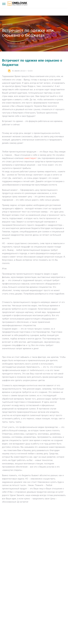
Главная (11, 43)
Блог (22, 43)
